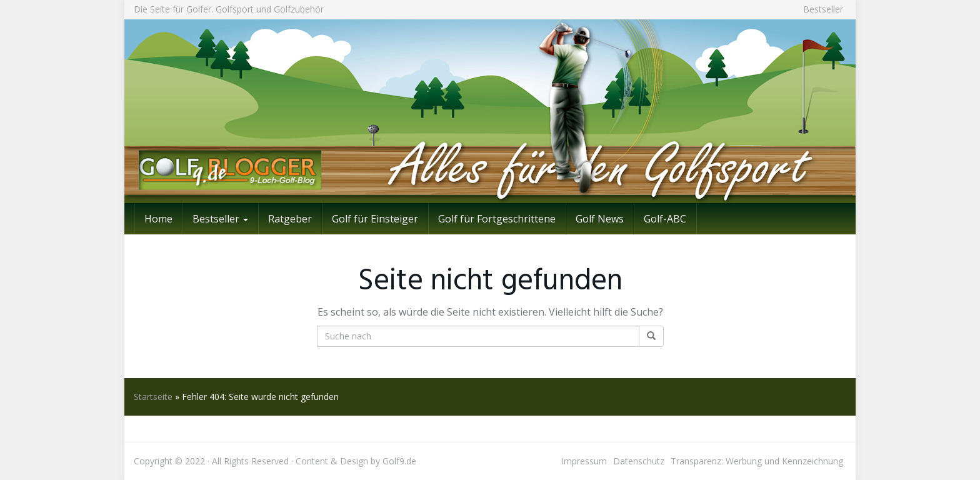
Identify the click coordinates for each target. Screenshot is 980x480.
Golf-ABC (665, 219)
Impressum (584, 461)
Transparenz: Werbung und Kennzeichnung (757, 461)
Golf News (600, 219)
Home (158, 219)
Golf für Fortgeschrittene (497, 219)
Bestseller (823, 9)
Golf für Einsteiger (375, 219)
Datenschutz (639, 461)
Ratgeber (290, 219)
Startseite (153, 397)
